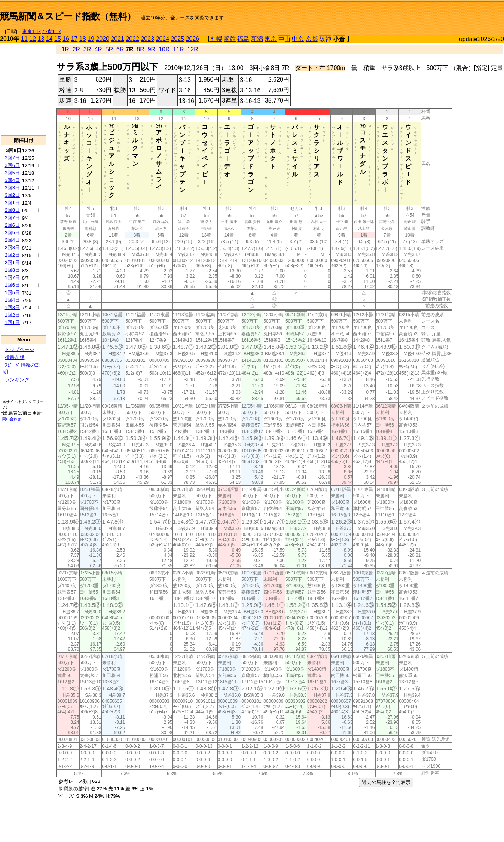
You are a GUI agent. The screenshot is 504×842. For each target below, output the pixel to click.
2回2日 (12, 255)
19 (91, 39)
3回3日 (12, 188)
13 (41, 39)
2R (76, 49)
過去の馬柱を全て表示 (386, 782)
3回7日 (12, 158)
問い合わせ (12, 419)
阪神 (325, 39)
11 (24, 39)
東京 (271, 39)
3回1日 (12, 203)
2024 (162, 39)
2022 (132, 39)
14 (49, 39)
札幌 (216, 39)
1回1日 (12, 322)
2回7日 (12, 218)
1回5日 (12, 292)
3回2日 (12, 195)
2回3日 (12, 248)
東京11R (31, 31)
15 (58, 39)
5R (109, 49)
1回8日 (12, 270)
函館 (230, 39)
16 (66, 39)
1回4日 (12, 300)
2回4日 (12, 240)
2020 (103, 39)
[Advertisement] (416, 13)
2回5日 (12, 233)
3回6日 (12, 165)
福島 (243, 39)
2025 (178, 39)
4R (98, 49)
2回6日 (12, 225)
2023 (147, 39)
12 (33, 39)
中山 (284, 39)
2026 (193, 39)
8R (140, 49)
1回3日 (12, 307)
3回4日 (12, 180)
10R (164, 49)
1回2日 (12, 315)
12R (193, 49)
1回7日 (12, 277)
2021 (117, 39)
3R (87, 49)
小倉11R (52, 31)
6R (120, 49)
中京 (298, 39)
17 (74, 39)
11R (178, 49)
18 (83, 39)
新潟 (257, 39)
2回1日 (12, 263)
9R (152, 49)
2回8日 (12, 210)
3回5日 (12, 173)
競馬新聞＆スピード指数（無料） (68, 16)
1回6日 (12, 285)
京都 (312, 39)
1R (65, 49)
